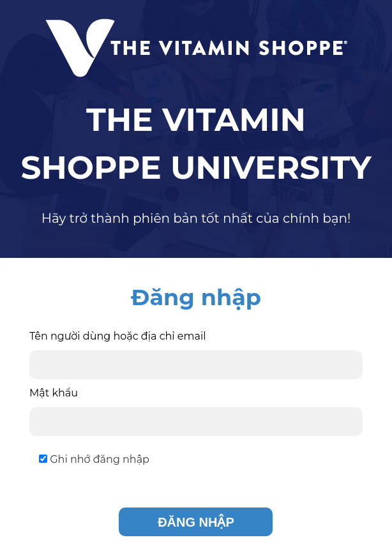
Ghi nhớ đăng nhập (94, 459)
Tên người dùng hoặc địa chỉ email (117, 336)
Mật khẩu (54, 393)
